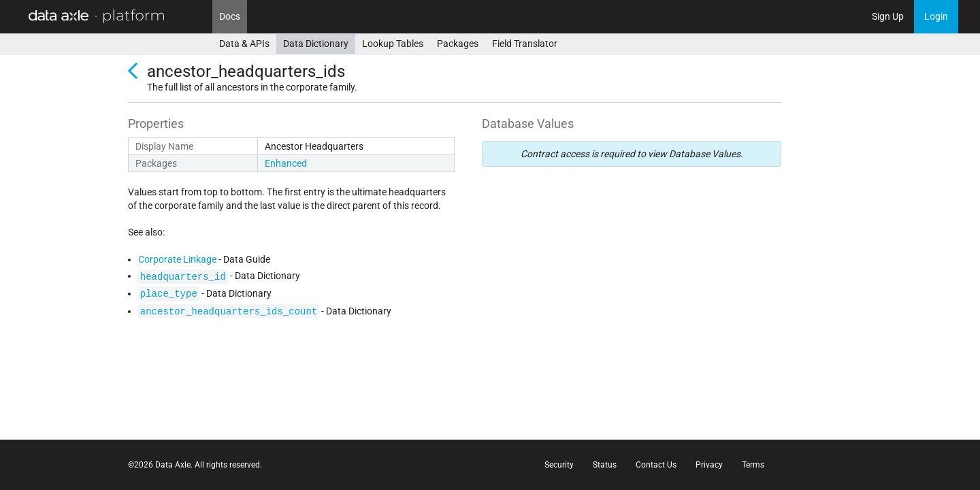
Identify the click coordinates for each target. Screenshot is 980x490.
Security (559, 465)
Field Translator (525, 44)
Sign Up (888, 16)
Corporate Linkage (177, 259)
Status (605, 465)
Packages (458, 44)
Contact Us (656, 465)
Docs (230, 16)
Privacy (709, 465)
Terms (753, 465)
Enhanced (286, 163)
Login (936, 16)
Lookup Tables (393, 44)
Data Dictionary (316, 44)
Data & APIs (244, 44)
